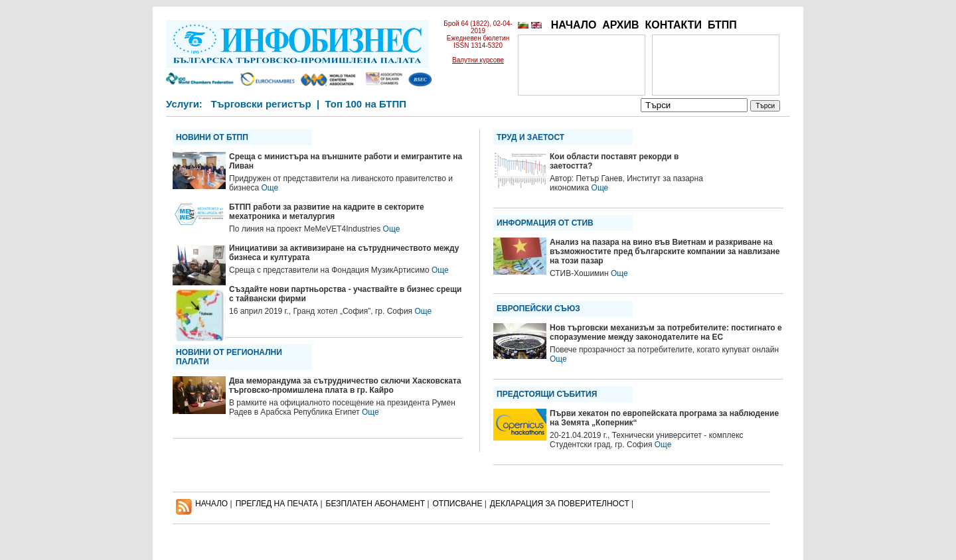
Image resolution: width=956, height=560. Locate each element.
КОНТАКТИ (673, 25)
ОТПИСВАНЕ (458, 504)
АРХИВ (620, 25)
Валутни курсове (478, 60)
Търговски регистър (261, 104)
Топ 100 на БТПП (366, 104)
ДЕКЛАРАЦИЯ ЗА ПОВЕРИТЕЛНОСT (560, 504)
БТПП (722, 25)
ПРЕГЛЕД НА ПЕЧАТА (277, 504)
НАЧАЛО (574, 25)
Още (270, 188)
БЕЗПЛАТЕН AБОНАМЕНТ (376, 504)
